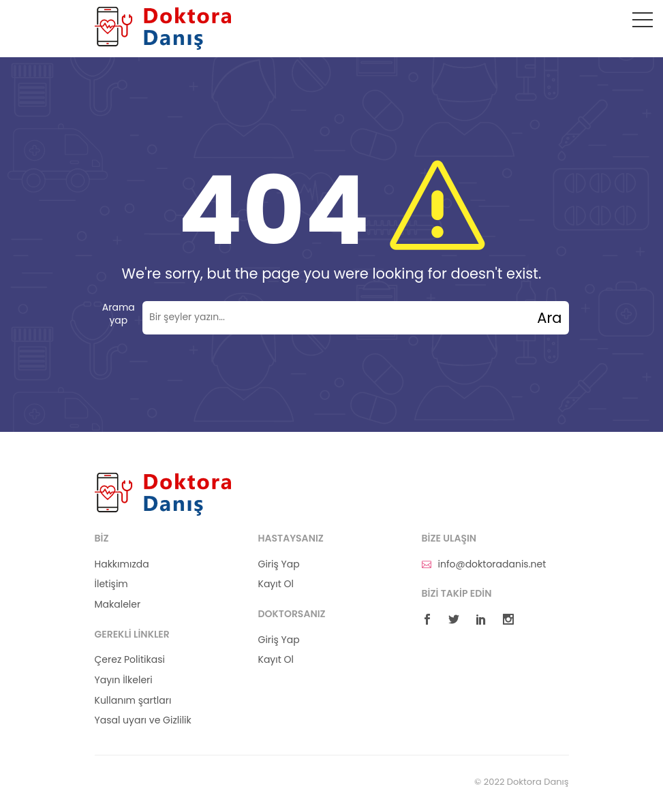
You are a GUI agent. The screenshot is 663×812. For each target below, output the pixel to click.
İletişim (111, 584)
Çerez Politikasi (130, 660)
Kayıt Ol (276, 584)
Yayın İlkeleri (124, 680)
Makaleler (118, 605)
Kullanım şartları (133, 701)
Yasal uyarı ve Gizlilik (143, 720)
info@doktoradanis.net (484, 564)
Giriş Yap (279, 564)
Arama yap (119, 314)
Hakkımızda (122, 564)
